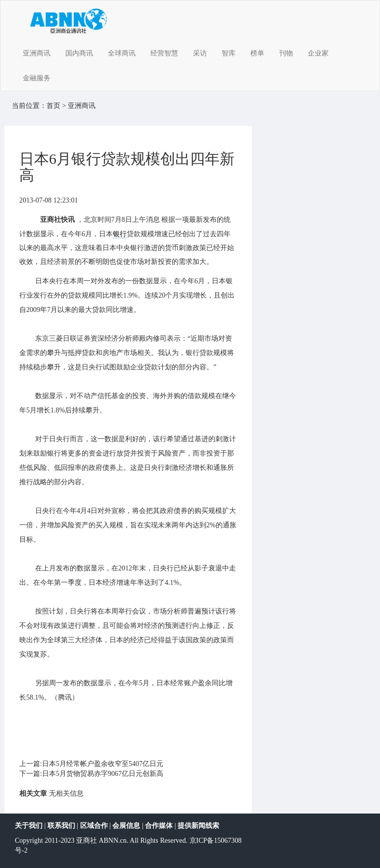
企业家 (318, 53)
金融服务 (37, 78)
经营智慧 (164, 53)
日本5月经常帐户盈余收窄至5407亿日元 (103, 764)
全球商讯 (122, 53)
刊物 (286, 53)
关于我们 (29, 826)
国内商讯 (79, 53)
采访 (200, 53)
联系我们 (61, 826)
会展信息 (126, 826)
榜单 (257, 53)
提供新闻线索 (198, 826)
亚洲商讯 (37, 53)
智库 (229, 53)
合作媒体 (159, 826)
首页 (53, 106)
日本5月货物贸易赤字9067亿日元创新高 (103, 774)
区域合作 (94, 826)
